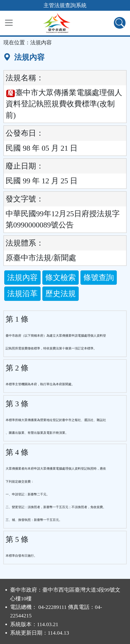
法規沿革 (22, 294)
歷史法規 (61, 294)
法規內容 (22, 277)
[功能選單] (9, 23)
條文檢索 (61, 277)
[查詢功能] (120, 23)
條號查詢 (99, 277)
